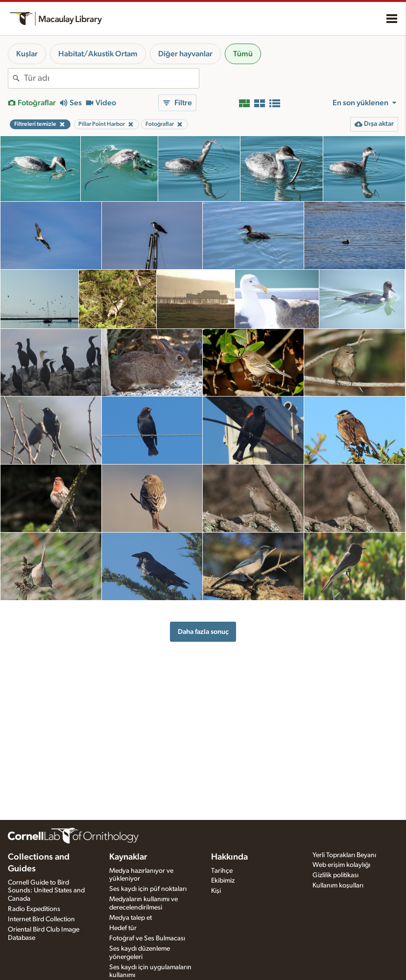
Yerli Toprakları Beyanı (344, 855)
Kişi (216, 891)
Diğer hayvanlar (185, 54)
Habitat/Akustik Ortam (98, 54)
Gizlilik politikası (335, 875)
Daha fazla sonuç (203, 632)
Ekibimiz (223, 881)
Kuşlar (27, 54)
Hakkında (229, 857)
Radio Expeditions (34, 909)
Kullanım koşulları (338, 886)
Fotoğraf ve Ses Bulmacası (147, 938)
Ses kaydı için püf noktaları (148, 889)
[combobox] (111, 78)
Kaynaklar (128, 857)
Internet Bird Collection (41, 919)
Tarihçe (222, 871)
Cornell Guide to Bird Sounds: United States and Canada (46, 891)
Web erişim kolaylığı (341, 865)
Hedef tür (123, 928)
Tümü (243, 54)
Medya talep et (131, 918)
